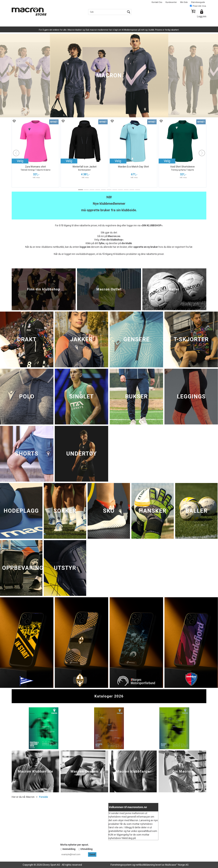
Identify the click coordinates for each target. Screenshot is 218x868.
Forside (43, 797)
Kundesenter (171, 2)
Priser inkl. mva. (198, 6)
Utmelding (87, 849)
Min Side (184, 2)
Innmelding (69, 849)
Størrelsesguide (198, 2)
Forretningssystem (121, 865)
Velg (69, 161)
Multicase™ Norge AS (177, 865)
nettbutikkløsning (145, 865)
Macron (30, 797)
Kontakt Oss (157, 2)
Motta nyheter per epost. (75, 845)
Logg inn (202, 16)
